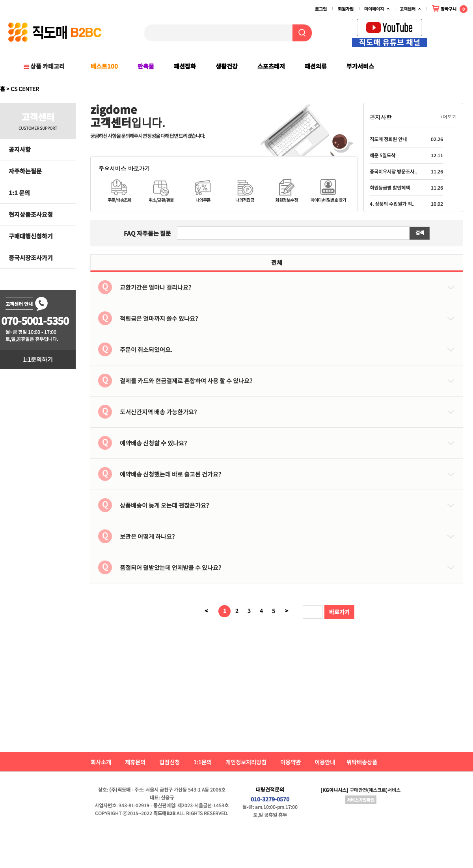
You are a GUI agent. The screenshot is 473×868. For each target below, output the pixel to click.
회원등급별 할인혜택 (390, 187)
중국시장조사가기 (31, 258)
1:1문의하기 (38, 359)
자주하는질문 (25, 171)
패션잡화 (185, 66)
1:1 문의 (19, 193)
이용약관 (291, 762)
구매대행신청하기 (31, 236)
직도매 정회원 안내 (388, 139)
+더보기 (448, 117)
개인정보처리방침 (246, 762)
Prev (455, 35)
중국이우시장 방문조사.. (393, 171)
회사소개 (101, 762)
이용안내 (325, 762)
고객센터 (408, 9)
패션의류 (316, 66)
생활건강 (227, 66)
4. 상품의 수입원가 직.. (392, 204)
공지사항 (20, 149)
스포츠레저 (271, 66)
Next (464, 35)
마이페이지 (374, 9)
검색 (420, 233)
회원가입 (346, 9)
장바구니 (450, 8)
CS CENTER (25, 89)
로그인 (321, 9)
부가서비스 (360, 66)
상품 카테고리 (44, 66)
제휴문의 (135, 762)
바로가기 (339, 612)
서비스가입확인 (361, 800)
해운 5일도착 (383, 155)
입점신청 (169, 762)
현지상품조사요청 (31, 214)
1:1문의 (203, 762)
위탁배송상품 (362, 762)
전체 (277, 262)
